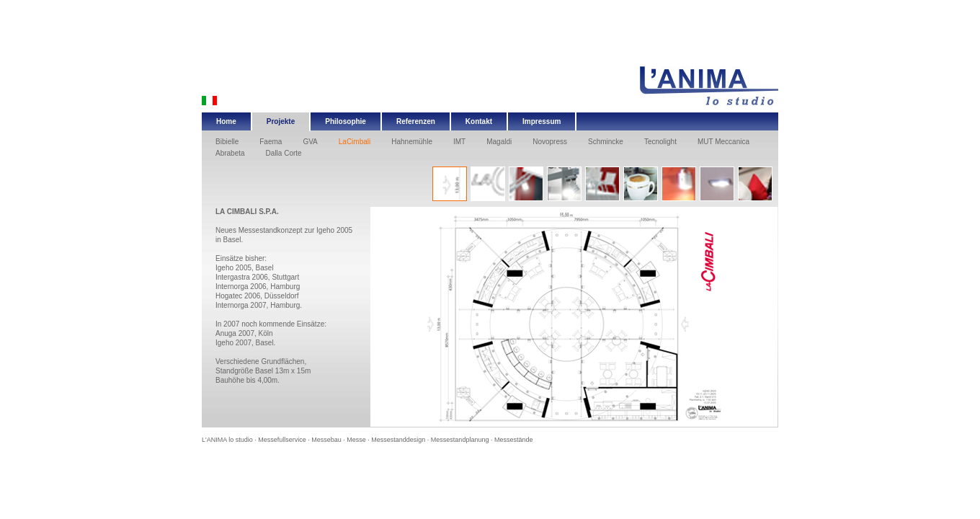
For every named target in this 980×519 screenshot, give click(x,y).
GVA (310, 142)
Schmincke (606, 142)
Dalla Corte (284, 153)
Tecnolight (660, 142)
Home (226, 121)
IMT (459, 142)
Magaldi (499, 142)
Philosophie (346, 121)
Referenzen (416, 121)
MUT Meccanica (723, 142)
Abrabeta (230, 153)
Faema (271, 142)
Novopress (550, 142)
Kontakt (479, 121)
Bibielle (227, 142)
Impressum (542, 121)
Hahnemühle (412, 142)
